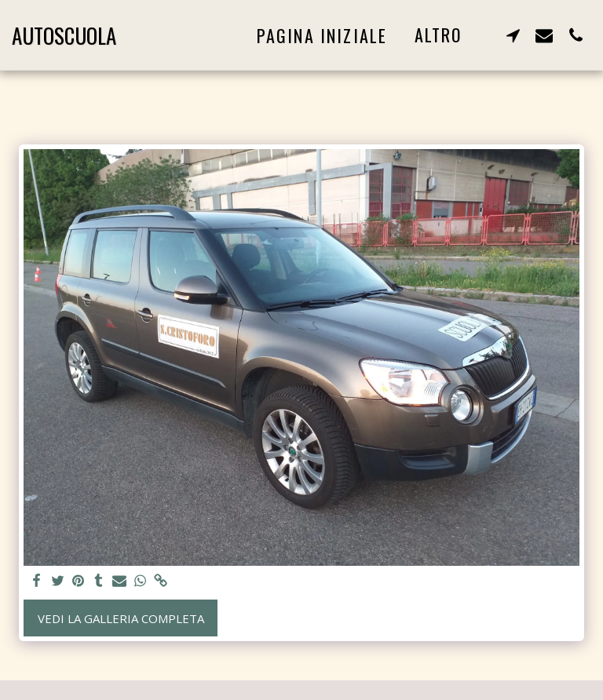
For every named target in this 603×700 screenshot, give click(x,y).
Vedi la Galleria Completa (121, 618)
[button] (513, 35)
